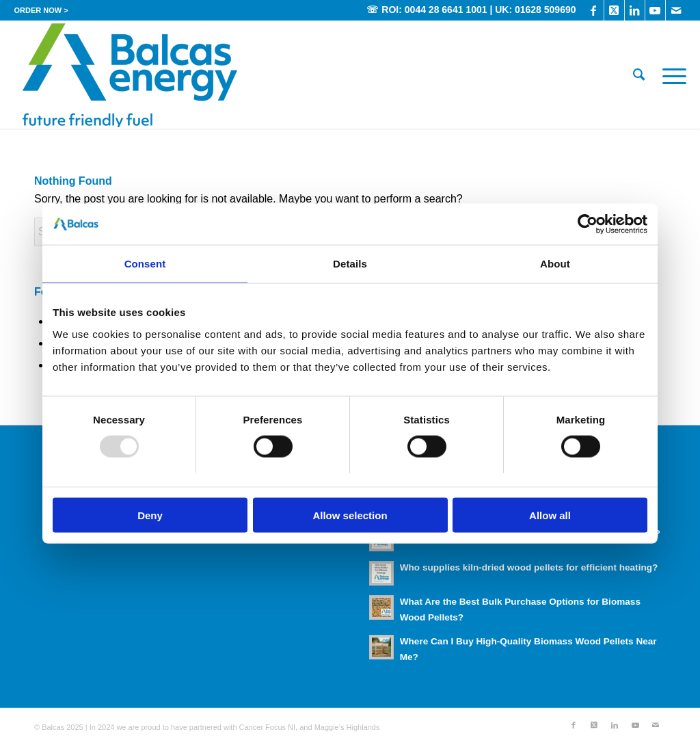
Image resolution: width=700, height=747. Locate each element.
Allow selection (350, 515)
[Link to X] (614, 10)
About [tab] (555, 264)
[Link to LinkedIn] (635, 10)
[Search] (639, 75)
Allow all (550, 515)
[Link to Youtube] (655, 10)
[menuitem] (41, 10)
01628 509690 (546, 10)
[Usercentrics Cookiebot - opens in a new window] (588, 224)
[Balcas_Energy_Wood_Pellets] (130, 75)
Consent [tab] (145, 264)
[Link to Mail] (676, 10)
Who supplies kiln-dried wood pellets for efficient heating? (529, 567)
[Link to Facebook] (594, 10)
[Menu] (670, 75)
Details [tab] (350, 264)
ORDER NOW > (41, 10)
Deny (150, 515)
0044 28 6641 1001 (446, 10)
